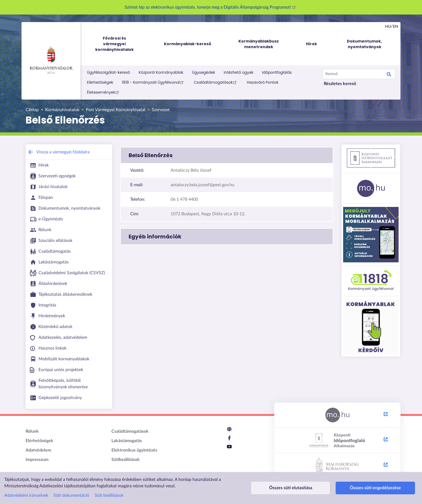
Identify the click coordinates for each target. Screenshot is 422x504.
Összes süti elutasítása (286, 488)
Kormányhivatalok (51, 58)
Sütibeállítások (126, 460)
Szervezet (161, 110)
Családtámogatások (216, 82)
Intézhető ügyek (238, 72)
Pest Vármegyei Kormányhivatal (116, 110)
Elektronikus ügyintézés (134, 450)
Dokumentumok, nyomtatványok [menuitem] (364, 44)
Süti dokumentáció (71, 495)
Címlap (32, 110)
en (395, 27)
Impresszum (37, 460)
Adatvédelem (38, 450)
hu (388, 27)
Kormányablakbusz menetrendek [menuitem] (259, 44)
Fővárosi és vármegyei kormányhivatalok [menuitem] (119, 44)
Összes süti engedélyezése (361, 488)
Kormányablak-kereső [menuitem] (188, 44)
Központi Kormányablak (161, 72)
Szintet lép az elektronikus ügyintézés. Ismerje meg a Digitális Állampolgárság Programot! (211, 7)
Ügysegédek (203, 72)
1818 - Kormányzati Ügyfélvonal (154, 82)
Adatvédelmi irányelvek (26, 495)
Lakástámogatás (127, 441)
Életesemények (104, 92)
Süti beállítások (109, 495)
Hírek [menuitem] (312, 44)
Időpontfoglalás (277, 72)
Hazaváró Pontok (263, 82)
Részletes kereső (340, 84)
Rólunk (32, 431)
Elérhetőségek (100, 82)
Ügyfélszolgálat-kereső (108, 72)
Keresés (389, 75)
